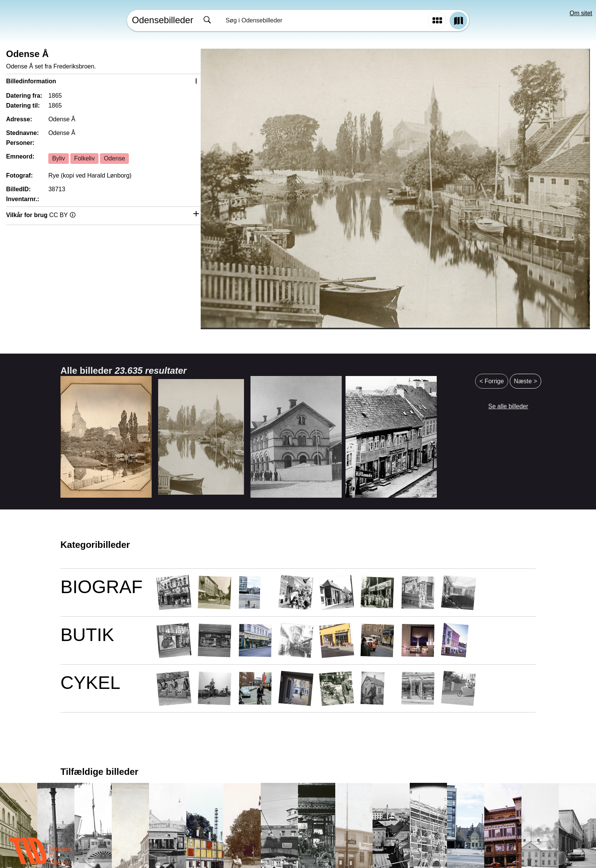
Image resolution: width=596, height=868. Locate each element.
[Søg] (207, 21)
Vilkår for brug (41, 215)
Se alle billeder (508, 406)
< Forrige (491, 381)
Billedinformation (31, 81)
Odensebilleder (162, 20)
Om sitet (581, 13)
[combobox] (312, 21)
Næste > (525, 381)
